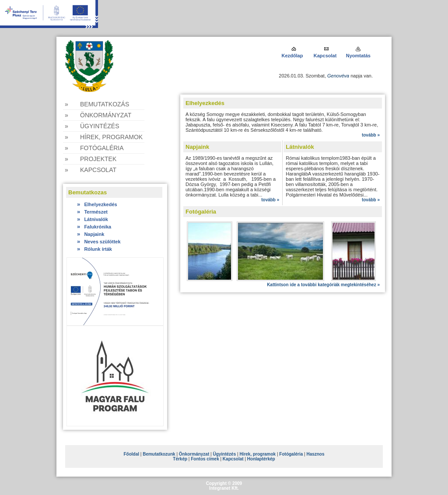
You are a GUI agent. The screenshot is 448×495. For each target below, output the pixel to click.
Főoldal (131, 454)
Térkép (180, 459)
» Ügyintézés (92, 126)
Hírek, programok (257, 454)
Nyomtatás (358, 56)
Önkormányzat (194, 454)
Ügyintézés (224, 454)
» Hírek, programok (104, 137)
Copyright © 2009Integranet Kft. (224, 486)
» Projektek (91, 159)
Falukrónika (94, 227)
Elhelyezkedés (97, 204)
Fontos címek (205, 459)
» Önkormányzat (98, 115)
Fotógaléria (291, 454)
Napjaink (91, 234)
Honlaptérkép (261, 459)
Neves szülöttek (99, 242)
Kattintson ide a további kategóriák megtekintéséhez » (323, 285)
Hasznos (315, 454)
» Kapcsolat (91, 170)
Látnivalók (93, 219)
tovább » (371, 135)
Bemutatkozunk (159, 454)
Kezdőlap (293, 56)
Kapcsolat (325, 56)
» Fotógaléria (94, 148)
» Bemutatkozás (97, 104)
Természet (92, 212)
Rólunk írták (94, 249)
